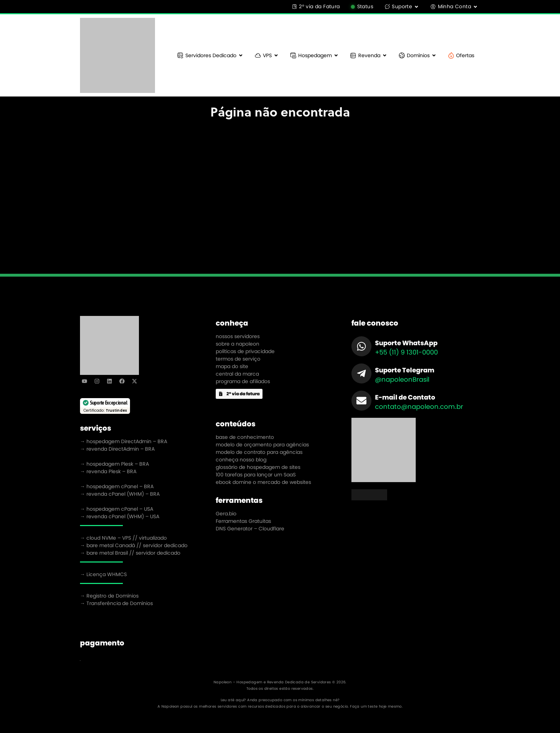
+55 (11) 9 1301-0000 (406, 352)
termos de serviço (238, 359)
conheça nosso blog (241, 460)
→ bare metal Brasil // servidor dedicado (130, 553)
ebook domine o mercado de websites (263, 482)
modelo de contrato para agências (259, 452)
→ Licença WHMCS (103, 574)
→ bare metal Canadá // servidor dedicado (134, 545)
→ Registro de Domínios (109, 596)
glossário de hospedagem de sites (258, 467)
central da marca (237, 374)
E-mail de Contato (405, 397)
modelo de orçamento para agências (262, 445)
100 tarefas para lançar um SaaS (256, 475)
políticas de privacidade (245, 351)
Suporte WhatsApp (406, 343)
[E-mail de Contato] (361, 401)
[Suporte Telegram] (361, 373)
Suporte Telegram (405, 370)
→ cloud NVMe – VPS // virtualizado (123, 538)
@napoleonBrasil (402, 379)
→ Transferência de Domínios (116, 603)
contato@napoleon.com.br (419, 407)
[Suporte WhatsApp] (361, 346)
